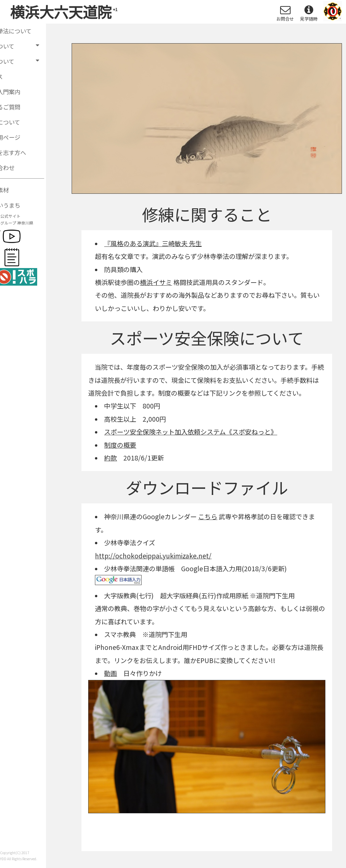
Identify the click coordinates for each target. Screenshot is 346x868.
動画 (110, 673)
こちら (208, 517)
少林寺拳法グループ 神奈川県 (28, 225)
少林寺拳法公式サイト (22, 218)
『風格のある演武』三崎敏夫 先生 (153, 243)
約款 (110, 458)
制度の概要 (120, 445)
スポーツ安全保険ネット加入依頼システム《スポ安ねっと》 (191, 432)
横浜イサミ (156, 282)
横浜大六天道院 (64, 11)
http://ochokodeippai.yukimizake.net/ (153, 556)
